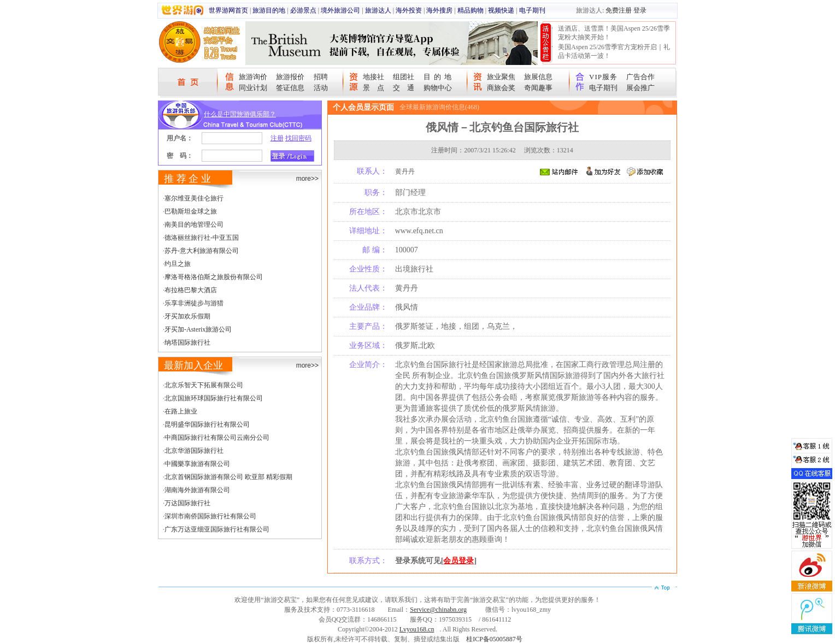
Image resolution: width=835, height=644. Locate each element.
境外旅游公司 (340, 10)
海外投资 (409, 10)
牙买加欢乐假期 (187, 316)
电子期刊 (532, 10)
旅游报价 (290, 77)
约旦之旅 (178, 264)
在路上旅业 (181, 411)
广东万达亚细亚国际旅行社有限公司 (217, 529)
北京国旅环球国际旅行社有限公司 (214, 398)
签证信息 (290, 88)
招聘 (321, 77)
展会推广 (640, 88)
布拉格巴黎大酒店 (191, 290)
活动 (321, 88)
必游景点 (303, 10)
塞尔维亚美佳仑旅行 (194, 198)
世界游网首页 (228, 10)
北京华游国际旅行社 (194, 451)
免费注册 (619, 10)
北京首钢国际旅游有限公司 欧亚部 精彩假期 (228, 477)
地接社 (374, 77)
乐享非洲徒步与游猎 (194, 303)
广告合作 (640, 77)
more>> (307, 179)
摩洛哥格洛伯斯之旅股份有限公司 (214, 277)
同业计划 (253, 88)
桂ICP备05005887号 (494, 639)
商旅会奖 (501, 88)
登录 (640, 10)
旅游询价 (253, 77)
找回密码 (298, 138)
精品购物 (471, 10)
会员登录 (458, 561)
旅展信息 (538, 77)
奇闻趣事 (538, 88)
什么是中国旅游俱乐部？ (240, 114)
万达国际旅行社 (187, 503)
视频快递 (501, 10)
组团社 (404, 77)
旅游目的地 (269, 10)
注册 (277, 138)
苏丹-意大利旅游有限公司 (202, 251)
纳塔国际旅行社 (187, 342)
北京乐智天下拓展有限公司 (204, 385)
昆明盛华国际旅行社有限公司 (207, 424)
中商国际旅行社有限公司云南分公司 (217, 438)
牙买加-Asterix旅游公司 (198, 329)
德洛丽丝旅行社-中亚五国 (202, 238)
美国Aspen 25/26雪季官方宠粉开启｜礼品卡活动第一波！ (614, 51)
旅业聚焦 (501, 77)
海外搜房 (439, 10)
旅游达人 (378, 10)
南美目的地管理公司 (194, 224)
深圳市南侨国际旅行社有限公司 (210, 516)
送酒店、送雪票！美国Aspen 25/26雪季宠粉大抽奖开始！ (614, 33)
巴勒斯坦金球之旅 (191, 211)
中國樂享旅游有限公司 (197, 464)
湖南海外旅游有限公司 (197, 490)
